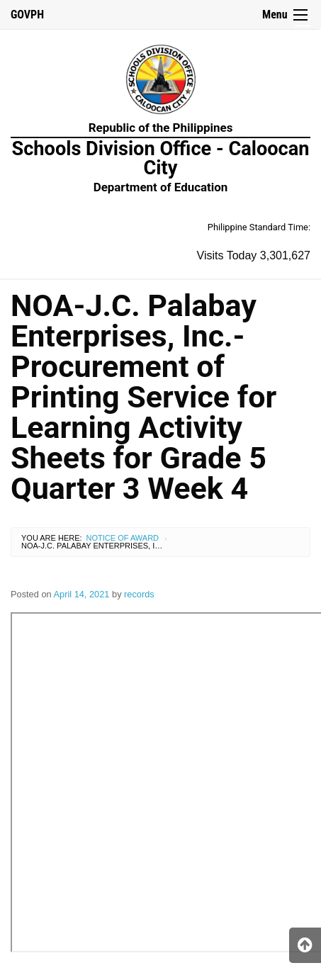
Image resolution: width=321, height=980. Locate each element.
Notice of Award (123, 538)
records (139, 594)
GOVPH (27, 15)
